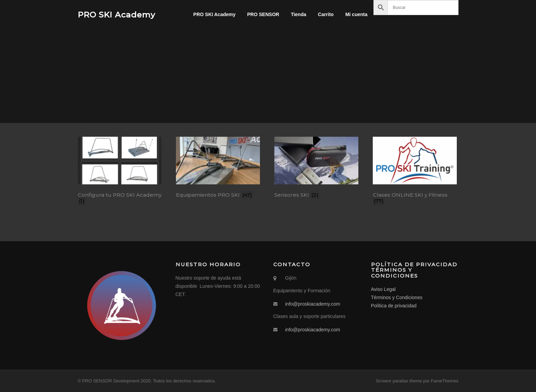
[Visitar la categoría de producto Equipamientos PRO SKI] (218, 169)
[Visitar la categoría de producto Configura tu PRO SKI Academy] (120, 172)
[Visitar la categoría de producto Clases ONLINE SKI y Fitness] (415, 172)
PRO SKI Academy (117, 14)
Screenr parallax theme (399, 381)
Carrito (326, 14)
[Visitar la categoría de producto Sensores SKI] (316, 169)
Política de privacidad (394, 306)
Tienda (299, 14)
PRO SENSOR (263, 14)
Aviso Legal (383, 289)
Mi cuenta (356, 14)
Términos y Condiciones (397, 297)
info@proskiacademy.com (313, 304)
